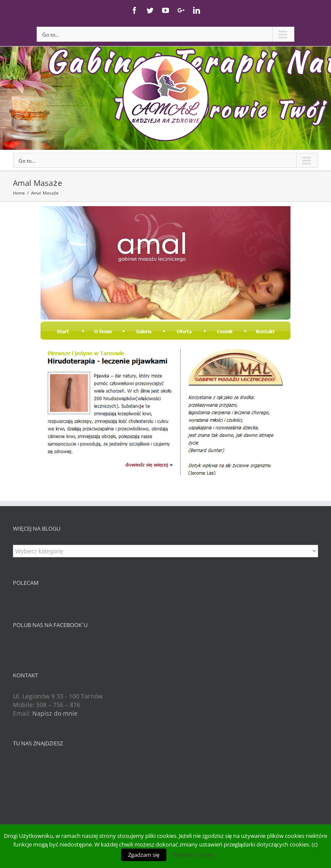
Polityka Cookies (193, 855)
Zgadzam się (144, 855)
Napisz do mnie (55, 713)
